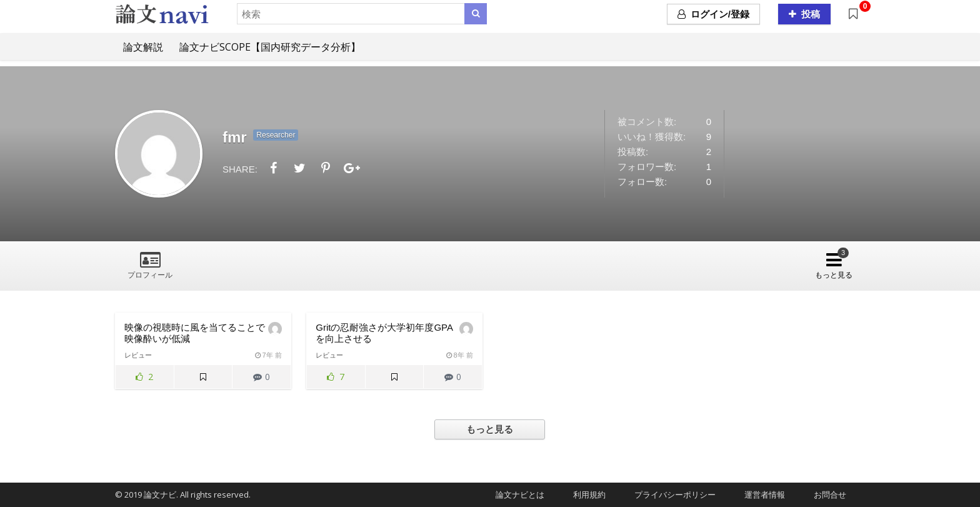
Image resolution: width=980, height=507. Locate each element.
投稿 (804, 14)
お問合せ (826, 494)
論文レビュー (220, 264)
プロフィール (150, 275)
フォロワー (341, 264)
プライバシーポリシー (671, 494)
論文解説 (143, 47)
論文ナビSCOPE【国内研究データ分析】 (270, 47)
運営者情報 (761, 494)
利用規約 (585, 494)
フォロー (282, 264)
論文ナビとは (516, 494)
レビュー (138, 355)
